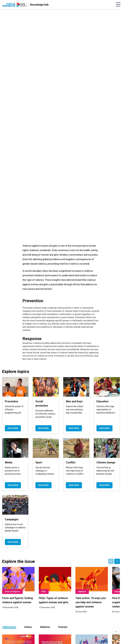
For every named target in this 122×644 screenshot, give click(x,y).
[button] (117, 561)
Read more (13, 428)
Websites (45, 627)
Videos (28, 627)
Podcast (63, 627)
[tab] (9, 627)
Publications (9, 627)
